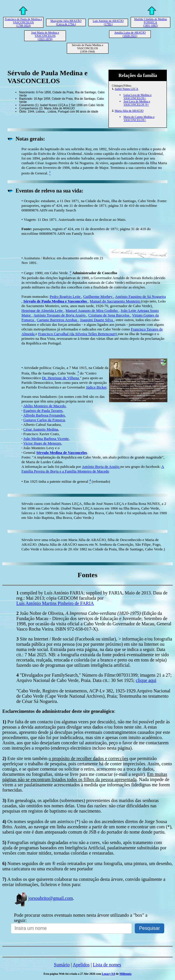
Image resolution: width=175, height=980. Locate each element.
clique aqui (146, 680)
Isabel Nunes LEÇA (126, 89)
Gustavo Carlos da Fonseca (44, 420)
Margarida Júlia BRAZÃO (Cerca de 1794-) (66, 22)
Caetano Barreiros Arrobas (57, 320)
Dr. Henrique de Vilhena (61, 378)
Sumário (62, 965)
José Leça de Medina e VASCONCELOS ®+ (137, 103)
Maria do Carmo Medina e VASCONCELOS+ (139, 118)
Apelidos (81, 965)
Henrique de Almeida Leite (43, 310)
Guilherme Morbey (98, 296)
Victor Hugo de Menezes (42, 443)
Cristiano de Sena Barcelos (109, 315)
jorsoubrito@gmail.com (43, 898)
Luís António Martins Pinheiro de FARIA (55, 603)
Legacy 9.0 (108, 974)
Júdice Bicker (96, 387)
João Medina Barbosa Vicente (46, 439)
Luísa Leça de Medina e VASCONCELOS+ (137, 97)
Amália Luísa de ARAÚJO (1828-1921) (130, 34)
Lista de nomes (107, 965)
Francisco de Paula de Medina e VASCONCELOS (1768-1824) (23, 22)
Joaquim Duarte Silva (97, 320)
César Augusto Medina (41, 429)
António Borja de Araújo (101, 467)
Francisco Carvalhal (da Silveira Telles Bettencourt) (78, 334)
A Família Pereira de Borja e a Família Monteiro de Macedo (93, 469)
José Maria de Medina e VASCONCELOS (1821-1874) (45, 36)
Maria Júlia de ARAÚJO (129, 111)
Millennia (126, 974)
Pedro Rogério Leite (65, 296)
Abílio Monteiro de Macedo (44, 406)
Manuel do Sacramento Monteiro (115, 301)
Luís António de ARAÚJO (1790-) (108, 22)
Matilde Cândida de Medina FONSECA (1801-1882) (150, 22)
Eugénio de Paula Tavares (43, 411)
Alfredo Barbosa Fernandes (44, 415)
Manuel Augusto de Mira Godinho (92, 310)
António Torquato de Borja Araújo (60, 315)
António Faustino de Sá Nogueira (141, 296)
